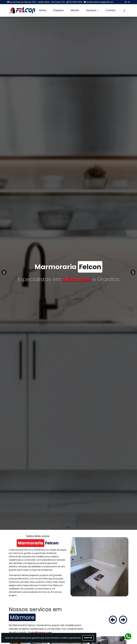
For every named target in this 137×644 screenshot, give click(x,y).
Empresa (58, 10)
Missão (75, 10)
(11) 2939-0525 (76, 2)
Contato (110, 10)
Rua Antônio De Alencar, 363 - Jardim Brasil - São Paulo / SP (37, 2)
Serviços (92, 10)
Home (43, 10)
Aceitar (88, 638)
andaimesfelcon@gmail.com (100, 2)
